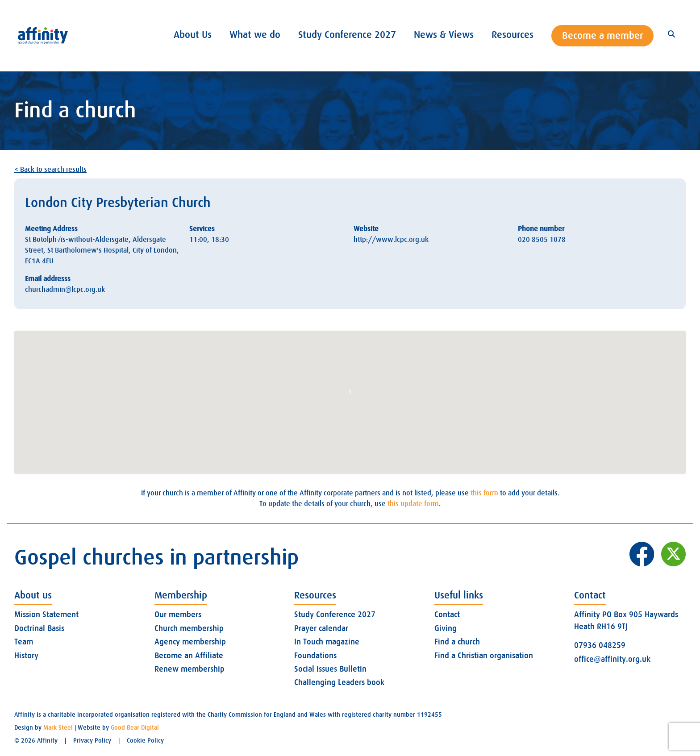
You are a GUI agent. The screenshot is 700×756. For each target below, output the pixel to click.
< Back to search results (50, 170)
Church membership (189, 628)
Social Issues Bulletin (330, 669)
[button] (350, 394)
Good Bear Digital (135, 727)
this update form (413, 504)
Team (24, 642)
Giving (446, 628)
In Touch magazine (327, 642)
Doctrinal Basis (39, 628)
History (26, 656)
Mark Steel (58, 727)
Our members (178, 615)
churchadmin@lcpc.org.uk (65, 290)
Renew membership (190, 669)
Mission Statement (46, 615)
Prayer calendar (321, 628)
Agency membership (190, 642)
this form (484, 493)
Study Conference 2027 (335, 615)
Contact (447, 615)
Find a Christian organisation (484, 656)
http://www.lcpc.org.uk (391, 240)
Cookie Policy (145, 740)
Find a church (457, 642)
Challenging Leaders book (339, 682)
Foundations (315, 656)
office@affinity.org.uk (612, 659)
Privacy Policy (92, 740)
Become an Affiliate (189, 656)
